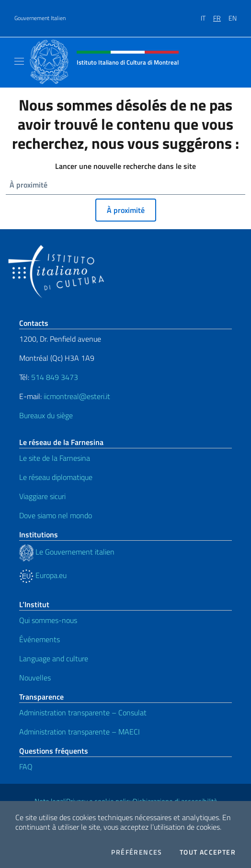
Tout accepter (208, 852)
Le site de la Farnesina (55, 458)
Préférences (137, 852)
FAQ (26, 767)
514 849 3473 (55, 377)
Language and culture (54, 658)
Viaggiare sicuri (42, 496)
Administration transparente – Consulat (83, 712)
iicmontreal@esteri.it (77, 396)
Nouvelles (35, 678)
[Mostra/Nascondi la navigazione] (19, 61)
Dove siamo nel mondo (56, 515)
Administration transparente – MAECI (80, 732)
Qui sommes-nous (48, 620)
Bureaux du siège (46, 415)
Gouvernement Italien (40, 18)
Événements (40, 639)
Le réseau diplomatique (56, 477)
